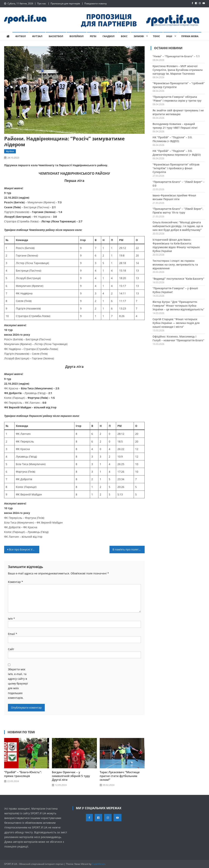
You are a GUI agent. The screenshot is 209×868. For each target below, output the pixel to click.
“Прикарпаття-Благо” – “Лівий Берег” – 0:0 (179, 184)
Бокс (124, 36)
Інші (169, 36)
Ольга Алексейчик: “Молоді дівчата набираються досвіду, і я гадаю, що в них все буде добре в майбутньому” (178, 226)
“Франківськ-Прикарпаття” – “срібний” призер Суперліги (179, 85)
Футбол (21, 36)
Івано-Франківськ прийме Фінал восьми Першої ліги (174, 197)
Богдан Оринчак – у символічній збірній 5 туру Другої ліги (71, 776)
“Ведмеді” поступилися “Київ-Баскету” (178, 279)
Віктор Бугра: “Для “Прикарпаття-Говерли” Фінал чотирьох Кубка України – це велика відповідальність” (178, 306)
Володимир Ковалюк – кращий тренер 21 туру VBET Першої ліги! (175, 126)
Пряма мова (190, 36)
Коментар (15, 582)
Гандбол (109, 36)
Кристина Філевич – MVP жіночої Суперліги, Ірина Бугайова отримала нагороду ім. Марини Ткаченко (178, 70)
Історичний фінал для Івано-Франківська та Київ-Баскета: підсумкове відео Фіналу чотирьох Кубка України (176, 245)
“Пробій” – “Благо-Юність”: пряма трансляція (23, 774)
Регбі (93, 36)
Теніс (156, 36)
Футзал (37, 36)
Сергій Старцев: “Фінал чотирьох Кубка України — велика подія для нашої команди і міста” (176, 323)
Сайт (11, 649)
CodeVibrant (98, 864)
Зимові (139, 36)
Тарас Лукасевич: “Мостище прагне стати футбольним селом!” (120, 776)
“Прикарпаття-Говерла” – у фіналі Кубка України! (175, 290)
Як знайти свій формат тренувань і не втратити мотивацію (178, 112)
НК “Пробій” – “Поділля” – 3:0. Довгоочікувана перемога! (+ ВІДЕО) (177, 153)
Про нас (42, 3)
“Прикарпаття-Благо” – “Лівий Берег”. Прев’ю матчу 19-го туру (178, 211)
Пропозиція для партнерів (65, 3)
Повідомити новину (96, 3)
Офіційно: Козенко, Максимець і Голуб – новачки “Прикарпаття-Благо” (178, 338)
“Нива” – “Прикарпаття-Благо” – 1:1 (176, 56)
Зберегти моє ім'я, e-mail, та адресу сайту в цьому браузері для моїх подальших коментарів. (18, 684)
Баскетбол (56, 36)
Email (13, 634)
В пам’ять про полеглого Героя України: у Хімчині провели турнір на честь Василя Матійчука (129, 549)
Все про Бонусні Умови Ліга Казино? (24, 549)
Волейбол (77, 36)
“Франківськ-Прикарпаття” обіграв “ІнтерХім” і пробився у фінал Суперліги (176, 168)
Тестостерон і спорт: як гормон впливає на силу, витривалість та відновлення (175, 264)
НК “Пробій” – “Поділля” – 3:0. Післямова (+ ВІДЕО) (172, 139)
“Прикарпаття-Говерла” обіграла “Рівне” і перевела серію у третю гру (177, 99)
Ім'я (11, 619)
